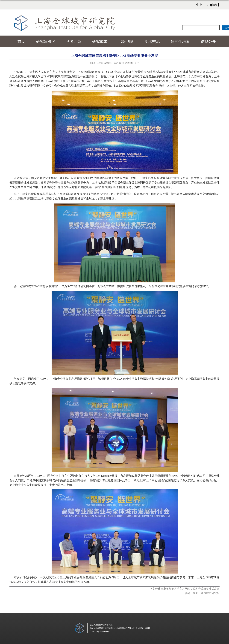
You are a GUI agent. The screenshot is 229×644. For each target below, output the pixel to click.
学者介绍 (74, 41)
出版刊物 (126, 41)
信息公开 (208, 41)
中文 (199, 5)
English (211, 5)
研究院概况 (46, 41)
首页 (21, 41)
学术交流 (152, 41)
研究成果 (100, 41)
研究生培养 (180, 41)
